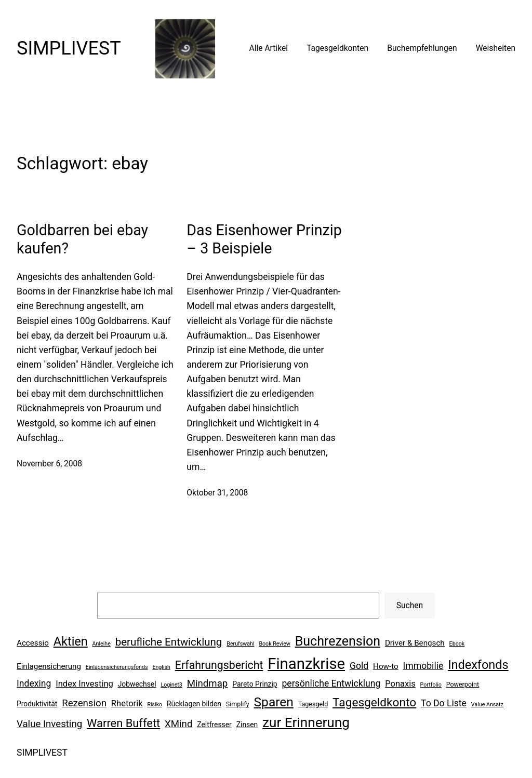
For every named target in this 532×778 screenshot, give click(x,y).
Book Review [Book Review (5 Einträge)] (274, 644)
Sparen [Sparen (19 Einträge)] (274, 702)
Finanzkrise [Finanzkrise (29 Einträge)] (306, 664)
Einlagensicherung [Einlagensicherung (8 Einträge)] (49, 666)
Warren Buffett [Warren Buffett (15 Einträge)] (123, 723)
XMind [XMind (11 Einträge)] (178, 724)
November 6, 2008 (49, 464)
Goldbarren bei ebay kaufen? (82, 239)
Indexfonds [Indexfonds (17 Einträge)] (478, 665)
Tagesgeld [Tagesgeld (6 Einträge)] (313, 704)
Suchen (410, 606)
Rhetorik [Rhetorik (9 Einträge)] (127, 703)
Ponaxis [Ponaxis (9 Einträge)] (400, 684)
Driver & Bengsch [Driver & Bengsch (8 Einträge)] (415, 643)
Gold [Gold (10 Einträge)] (359, 666)
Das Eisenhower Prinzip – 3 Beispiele (264, 239)
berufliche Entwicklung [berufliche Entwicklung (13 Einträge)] (169, 642)
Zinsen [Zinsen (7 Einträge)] (247, 725)
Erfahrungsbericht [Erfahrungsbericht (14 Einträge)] (219, 665)
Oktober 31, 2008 (217, 493)
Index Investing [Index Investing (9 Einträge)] (84, 684)
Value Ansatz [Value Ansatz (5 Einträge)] (487, 705)
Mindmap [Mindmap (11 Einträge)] (208, 683)
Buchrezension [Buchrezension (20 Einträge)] (338, 641)
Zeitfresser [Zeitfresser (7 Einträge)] (214, 725)
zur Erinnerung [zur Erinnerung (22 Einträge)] (306, 722)
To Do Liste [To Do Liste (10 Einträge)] (444, 703)
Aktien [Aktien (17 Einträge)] (71, 641)
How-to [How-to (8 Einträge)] (386, 666)
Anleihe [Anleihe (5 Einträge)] (102, 644)
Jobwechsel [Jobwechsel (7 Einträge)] (137, 684)
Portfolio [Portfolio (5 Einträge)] (431, 685)
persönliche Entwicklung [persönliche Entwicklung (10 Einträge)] (331, 683)
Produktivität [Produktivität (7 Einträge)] (37, 704)
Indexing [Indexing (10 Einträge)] (34, 683)
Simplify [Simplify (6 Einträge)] (238, 704)
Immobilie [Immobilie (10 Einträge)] (423, 666)
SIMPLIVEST (69, 48)
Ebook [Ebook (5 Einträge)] (457, 644)
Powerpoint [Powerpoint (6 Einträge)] (463, 684)
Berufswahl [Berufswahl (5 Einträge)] (240, 644)
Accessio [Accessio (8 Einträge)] (33, 643)
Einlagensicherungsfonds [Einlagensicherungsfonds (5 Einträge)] (117, 667)
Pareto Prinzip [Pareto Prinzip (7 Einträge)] (255, 684)
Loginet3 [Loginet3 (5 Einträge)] (171, 685)
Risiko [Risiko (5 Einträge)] (155, 705)
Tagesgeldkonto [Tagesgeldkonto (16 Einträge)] (374, 702)
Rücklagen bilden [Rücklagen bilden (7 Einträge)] (194, 704)
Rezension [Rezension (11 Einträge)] (84, 703)
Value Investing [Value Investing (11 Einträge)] (49, 724)
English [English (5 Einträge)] (161, 667)
